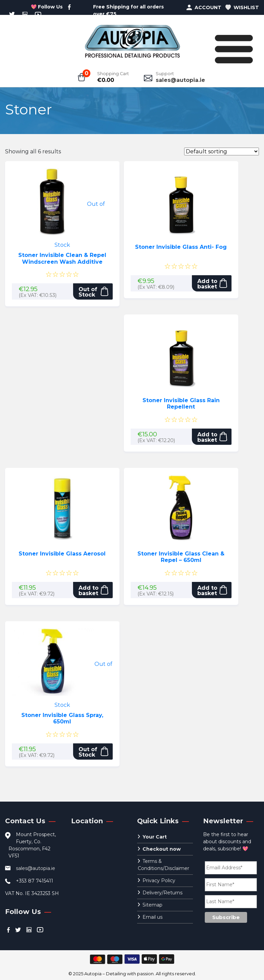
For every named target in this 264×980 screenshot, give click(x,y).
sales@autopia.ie (180, 80)
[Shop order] (222, 151)
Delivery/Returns (162, 893)
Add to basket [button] (207, 284)
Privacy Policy (159, 880)
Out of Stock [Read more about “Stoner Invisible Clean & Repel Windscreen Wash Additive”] (88, 292)
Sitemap (152, 905)
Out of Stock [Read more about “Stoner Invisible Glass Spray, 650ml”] (88, 752)
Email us (152, 917)
